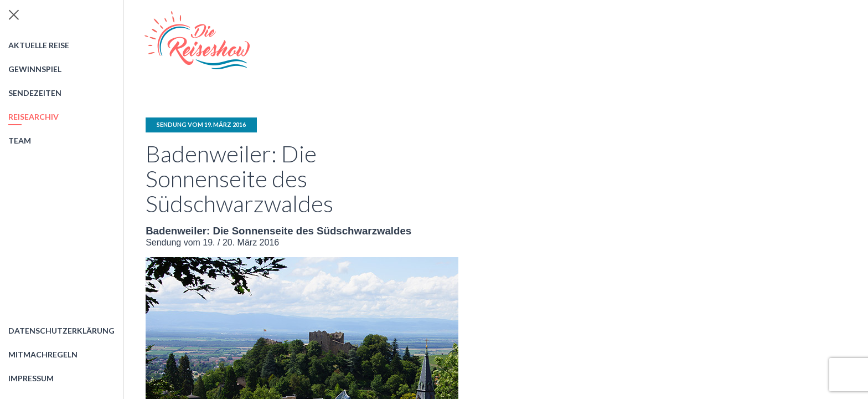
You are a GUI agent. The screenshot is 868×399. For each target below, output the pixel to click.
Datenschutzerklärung (61, 331)
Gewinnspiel (35, 69)
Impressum (31, 378)
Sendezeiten (35, 93)
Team (20, 140)
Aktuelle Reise (39, 45)
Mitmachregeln (43, 354)
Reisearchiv (33, 117)
